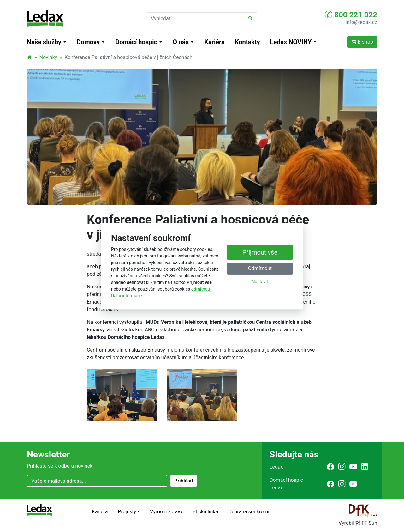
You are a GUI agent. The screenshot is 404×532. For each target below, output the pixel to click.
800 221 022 (351, 15)
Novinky (48, 57)
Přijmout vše (260, 253)
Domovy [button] (88, 42)
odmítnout (201, 289)
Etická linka (205, 512)
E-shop (362, 42)
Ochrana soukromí (249, 512)
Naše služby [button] (44, 42)
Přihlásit (184, 481)
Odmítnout (260, 269)
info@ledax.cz (361, 22)
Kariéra (214, 42)
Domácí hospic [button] (136, 42)
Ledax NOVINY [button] (291, 42)
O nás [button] (181, 42)
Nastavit (260, 282)
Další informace (127, 296)
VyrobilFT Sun (358, 523)
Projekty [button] (127, 512)
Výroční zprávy (166, 512)
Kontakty (247, 42)
